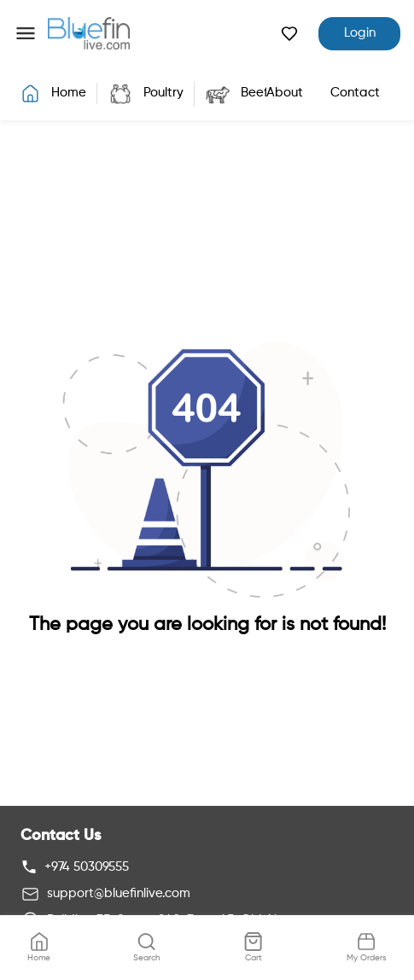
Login (360, 33)
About (285, 93)
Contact (355, 93)
